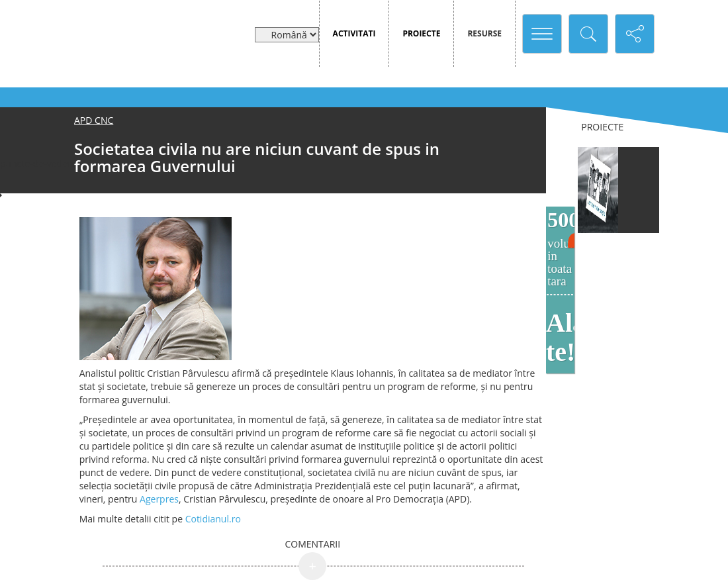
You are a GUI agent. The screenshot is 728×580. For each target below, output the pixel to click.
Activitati (354, 33)
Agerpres (159, 499)
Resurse (484, 33)
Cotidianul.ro (212, 519)
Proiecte (421, 33)
